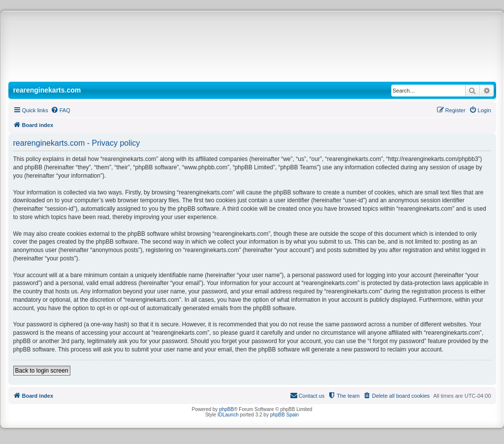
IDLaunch (228, 415)
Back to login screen (42, 371)
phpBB (226, 409)
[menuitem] (61, 110)
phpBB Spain (284, 415)
